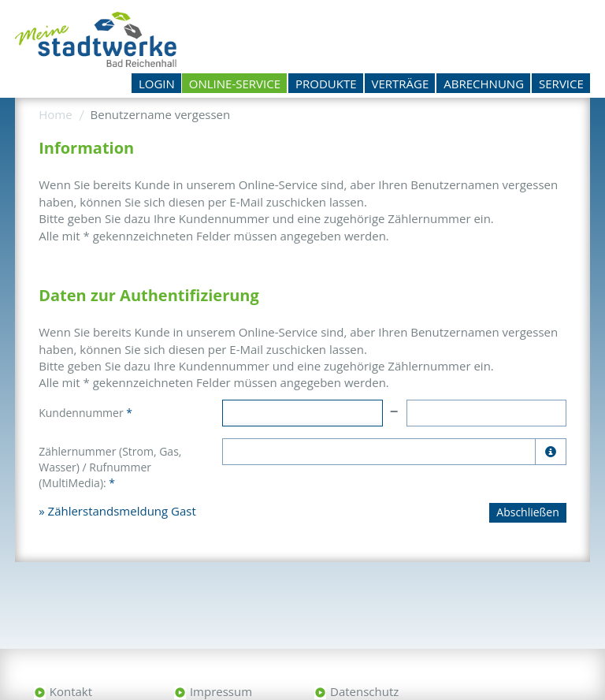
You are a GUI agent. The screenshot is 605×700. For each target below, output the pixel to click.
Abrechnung (484, 84)
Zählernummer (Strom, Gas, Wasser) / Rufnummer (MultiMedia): (110, 467)
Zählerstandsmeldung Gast (122, 511)
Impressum (221, 691)
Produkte (326, 84)
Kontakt (71, 691)
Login (157, 84)
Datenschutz (364, 691)
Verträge (401, 84)
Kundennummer (85, 413)
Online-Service (235, 84)
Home (55, 114)
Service (561, 84)
